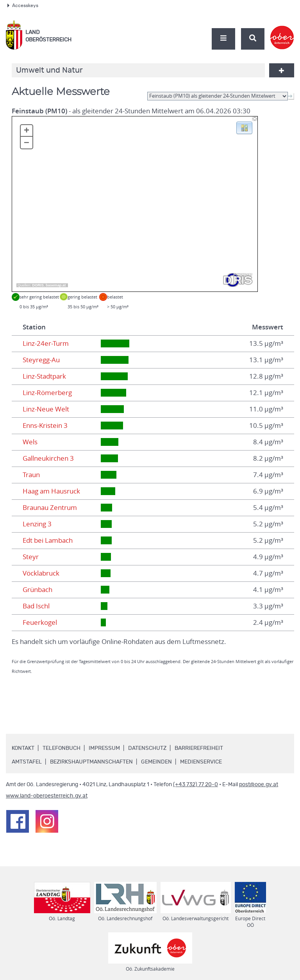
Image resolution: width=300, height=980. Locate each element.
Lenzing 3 (37, 524)
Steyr (31, 557)
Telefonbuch (62, 748)
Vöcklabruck (41, 573)
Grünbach (37, 590)
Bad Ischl (36, 606)
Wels (30, 442)
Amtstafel (27, 762)
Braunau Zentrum (50, 508)
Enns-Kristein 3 (45, 426)
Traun (31, 475)
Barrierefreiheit (199, 748)
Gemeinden (156, 762)
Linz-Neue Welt (46, 409)
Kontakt (23, 748)
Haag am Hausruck (51, 491)
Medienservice (201, 762)
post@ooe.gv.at (259, 785)
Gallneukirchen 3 (48, 458)
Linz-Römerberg (47, 393)
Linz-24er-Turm (46, 343)
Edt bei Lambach (48, 540)
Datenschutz (147, 748)
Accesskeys (23, 5)
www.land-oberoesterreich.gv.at (47, 796)
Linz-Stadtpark (44, 376)
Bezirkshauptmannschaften (91, 762)
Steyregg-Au (41, 360)
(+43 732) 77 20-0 (196, 785)
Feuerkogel (40, 622)
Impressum (104, 748)
